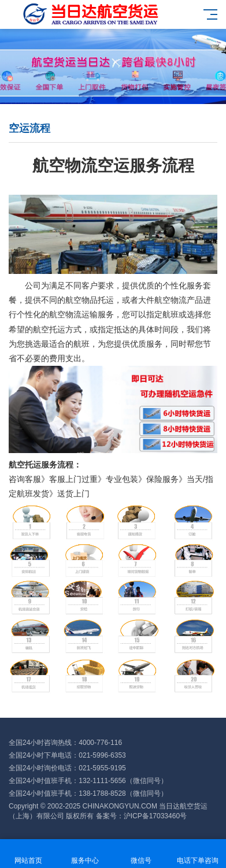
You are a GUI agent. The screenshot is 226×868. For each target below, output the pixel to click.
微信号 (142, 854)
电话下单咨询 (198, 854)
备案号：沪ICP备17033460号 (141, 816)
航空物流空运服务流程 (113, 166)
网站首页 (28, 854)
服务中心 (85, 854)
